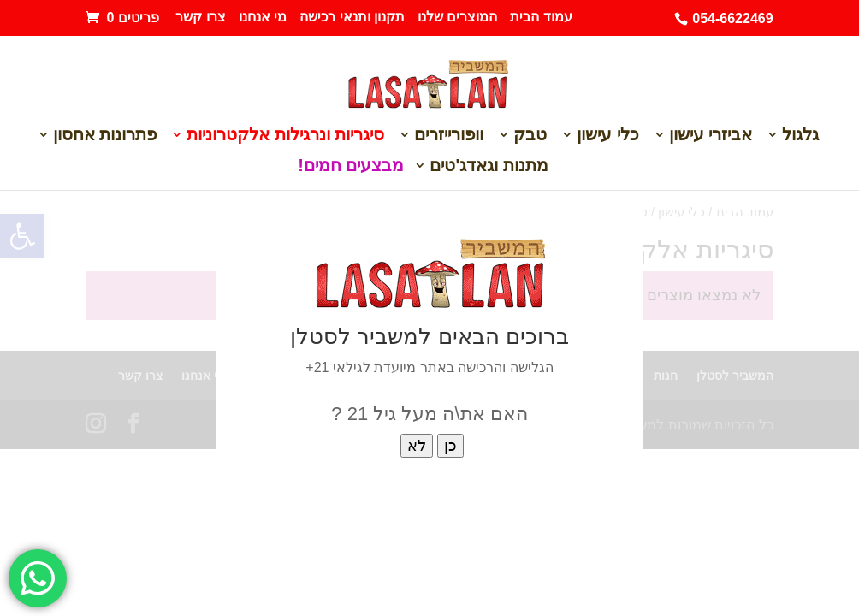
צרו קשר (200, 17)
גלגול (800, 136)
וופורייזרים (449, 136)
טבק (530, 136)
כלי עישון (608, 136)
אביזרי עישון (711, 136)
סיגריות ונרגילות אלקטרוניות (285, 136)
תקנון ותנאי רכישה (352, 17)
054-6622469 (732, 18)
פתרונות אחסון (105, 136)
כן (450, 446)
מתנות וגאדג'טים (489, 167)
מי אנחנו (263, 17)
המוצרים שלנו (457, 17)
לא (417, 446)
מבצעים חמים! (351, 167)
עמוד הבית (541, 17)
